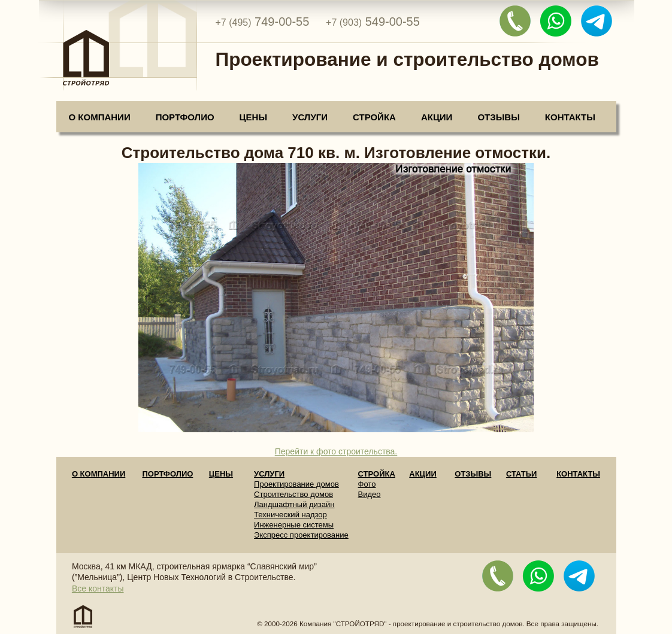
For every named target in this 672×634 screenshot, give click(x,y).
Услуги (310, 117)
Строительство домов (293, 494)
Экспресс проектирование (301, 535)
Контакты (570, 117)
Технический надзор (290, 515)
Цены (253, 117)
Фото (367, 484)
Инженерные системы (294, 525)
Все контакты (98, 589)
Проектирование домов (296, 484)
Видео (370, 494)
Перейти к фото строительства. (336, 451)
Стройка (374, 117)
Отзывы (498, 117)
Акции (437, 117)
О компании (100, 117)
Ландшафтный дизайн (294, 504)
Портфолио (185, 117)
